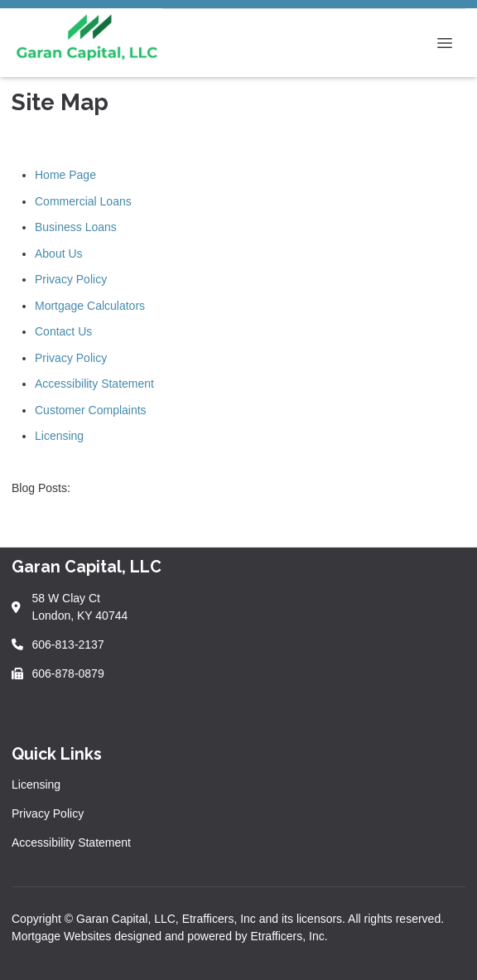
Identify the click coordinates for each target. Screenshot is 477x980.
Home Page (65, 175)
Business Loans (76, 227)
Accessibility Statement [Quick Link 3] (71, 842)
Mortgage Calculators (90, 306)
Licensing (59, 436)
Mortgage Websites (63, 936)
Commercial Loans (83, 201)
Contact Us (63, 331)
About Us (59, 253)
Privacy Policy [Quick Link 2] (48, 813)
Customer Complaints (91, 410)
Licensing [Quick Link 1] (36, 784)
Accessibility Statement (94, 384)
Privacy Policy (71, 279)
